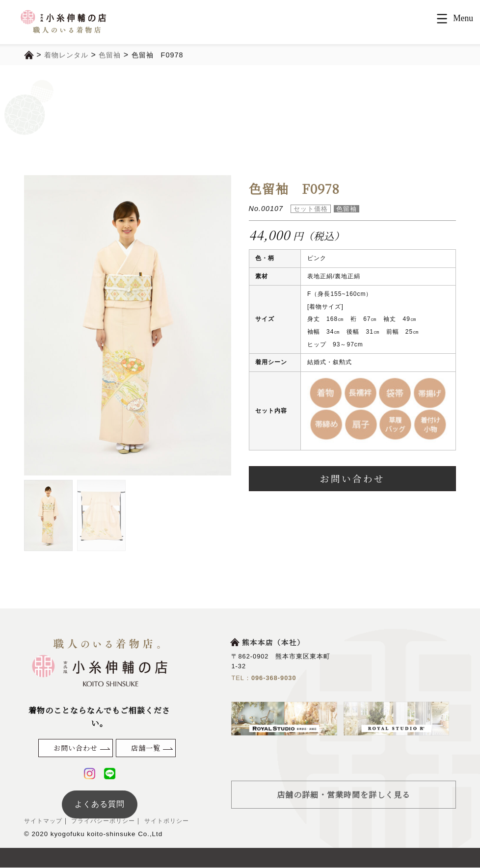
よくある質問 (100, 804)
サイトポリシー (175, 822)
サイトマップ (45, 822)
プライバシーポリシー (108, 822)
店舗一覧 (146, 748)
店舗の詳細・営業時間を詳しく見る (344, 795)
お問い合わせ (352, 479)
